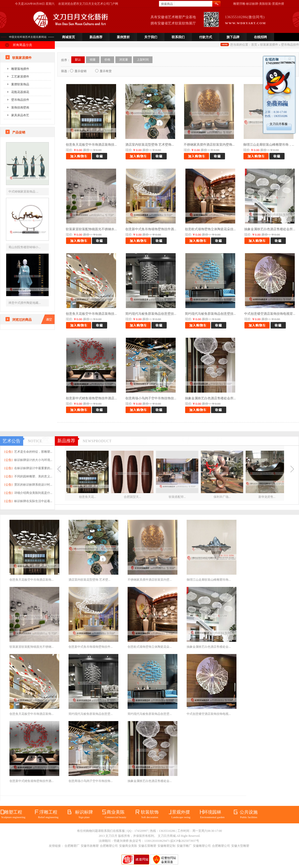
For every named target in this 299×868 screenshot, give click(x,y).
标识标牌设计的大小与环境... (33, 460)
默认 (78, 60)
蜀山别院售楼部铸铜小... (25, 247)
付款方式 (206, 37)
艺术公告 (11, 441)
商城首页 (69, 37)
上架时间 (143, 60)
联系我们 (178, 37)
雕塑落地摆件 (20, 69)
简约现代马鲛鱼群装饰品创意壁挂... (151, 314)
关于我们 (151, 37)
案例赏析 (123, 37)
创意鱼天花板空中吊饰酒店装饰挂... (91, 145)
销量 (93, 60)
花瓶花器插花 (20, 92)
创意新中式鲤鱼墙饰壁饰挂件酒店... (91, 398)
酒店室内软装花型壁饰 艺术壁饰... (150, 145)
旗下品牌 (233, 37)
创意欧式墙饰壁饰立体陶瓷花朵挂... (210, 229)
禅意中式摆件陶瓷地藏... (25, 303)
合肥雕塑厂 (72, 846)
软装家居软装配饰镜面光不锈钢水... (91, 229)
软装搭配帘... (177, 497)
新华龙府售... (267, 497)
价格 (107, 60)
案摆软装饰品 (20, 84)
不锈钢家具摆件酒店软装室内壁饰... (209, 145)
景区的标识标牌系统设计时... (33, 485)
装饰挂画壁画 (20, 108)
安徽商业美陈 (128, 846)
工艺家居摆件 (20, 77)
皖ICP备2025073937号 (185, 841)
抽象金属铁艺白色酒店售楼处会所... (270, 229)
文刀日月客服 (279, 124)
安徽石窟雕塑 (147, 846)
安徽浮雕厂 (184, 846)
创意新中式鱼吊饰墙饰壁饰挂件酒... (151, 229)
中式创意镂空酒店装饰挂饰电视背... (270, 314)
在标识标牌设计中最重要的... (33, 468)
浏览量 (124, 60)
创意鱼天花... (88, 497)
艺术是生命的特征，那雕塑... (33, 452)
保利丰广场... (222, 497)
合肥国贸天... (132, 497)
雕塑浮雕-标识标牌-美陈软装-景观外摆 (259, 4)
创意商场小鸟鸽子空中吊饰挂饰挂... (151, 398)
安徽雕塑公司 (202, 846)
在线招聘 (260, 37)
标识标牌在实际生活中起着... (33, 501)
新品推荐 (96, 37)
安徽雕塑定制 (166, 846)
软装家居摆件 (269, 45)
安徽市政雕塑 (90, 846)
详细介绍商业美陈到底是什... (33, 493)
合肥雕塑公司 (109, 846)
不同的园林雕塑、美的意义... (33, 476)
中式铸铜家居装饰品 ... (23, 192)
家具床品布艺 (20, 115)
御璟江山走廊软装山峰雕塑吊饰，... (269, 145)
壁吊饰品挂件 (290, 45)
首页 (254, 45)
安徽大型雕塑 (240, 846)
